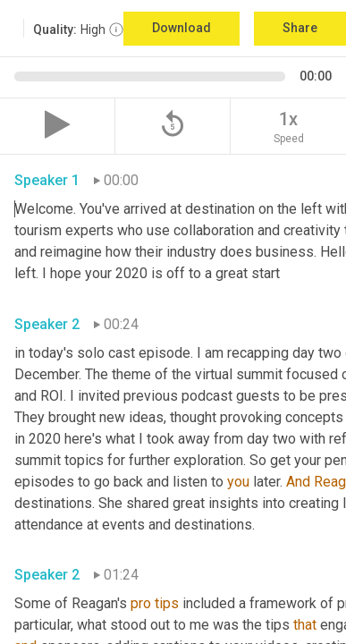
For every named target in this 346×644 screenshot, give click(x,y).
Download (181, 28)
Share (300, 28)
